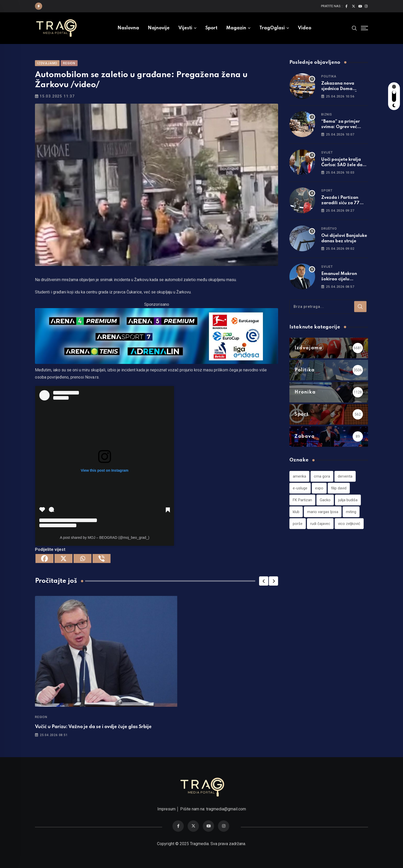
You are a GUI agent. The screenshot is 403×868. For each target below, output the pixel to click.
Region (41, 717)
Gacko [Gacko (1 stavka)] (325, 500)
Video (305, 28)
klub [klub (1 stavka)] (296, 512)
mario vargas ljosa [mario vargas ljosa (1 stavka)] (323, 512)
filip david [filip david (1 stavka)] (339, 488)
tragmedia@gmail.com (226, 809)
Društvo (329, 229)
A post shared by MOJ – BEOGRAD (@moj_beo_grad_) (105, 538)
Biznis (327, 114)
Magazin (236, 28)
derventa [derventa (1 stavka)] (345, 476)
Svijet (327, 153)
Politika (329, 76)
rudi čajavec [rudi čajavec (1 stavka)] (320, 524)
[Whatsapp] (83, 558)
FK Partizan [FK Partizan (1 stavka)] (302, 500)
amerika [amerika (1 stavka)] (299, 476)
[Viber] (102, 558)
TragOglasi (272, 28)
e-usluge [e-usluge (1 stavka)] (300, 488)
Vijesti (185, 28)
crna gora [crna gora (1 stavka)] (322, 476)
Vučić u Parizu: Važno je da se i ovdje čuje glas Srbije (93, 727)
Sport (211, 28)
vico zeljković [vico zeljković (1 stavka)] (349, 524)
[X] (63, 558)
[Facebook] (44, 558)
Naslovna (128, 28)
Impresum (166, 809)
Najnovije (159, 28)
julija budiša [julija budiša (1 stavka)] (348, 500)
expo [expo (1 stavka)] (319, 488)
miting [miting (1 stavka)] (351, 512)
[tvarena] (157, 336)
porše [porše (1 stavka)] (298, 524)
